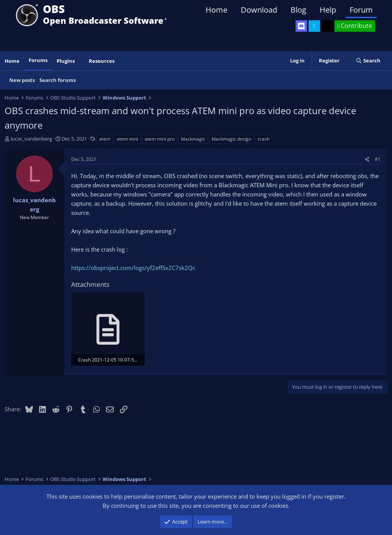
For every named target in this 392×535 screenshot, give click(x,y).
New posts (22, 80)
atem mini (127, 139)
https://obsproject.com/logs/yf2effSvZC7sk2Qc (133, 268)
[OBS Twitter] (314, 26)
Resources (102, 61)
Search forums (58, 80)
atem (105, 139)
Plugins (66, 61)
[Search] (368, 61)
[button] (80, 61)
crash (264, 139)
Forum (361, 10)
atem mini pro (160, 139)
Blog (298, 10)
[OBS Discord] (301, 26)
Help (328, 10)
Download (259, 10)
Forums (38, 60)
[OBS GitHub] (327, 26)
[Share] (367, 159)
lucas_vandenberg (31, 139)
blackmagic (193, 139)
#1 (378, 159)
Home (216, 10)
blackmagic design (231, 139)
